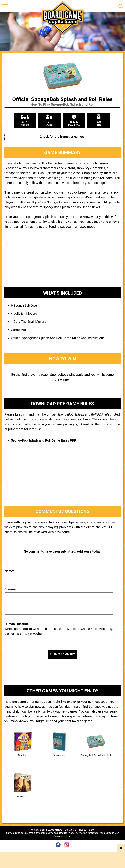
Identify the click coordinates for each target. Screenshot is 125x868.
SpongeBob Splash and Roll (96, 755)
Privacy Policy (86, 830)
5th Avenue (59, 755)
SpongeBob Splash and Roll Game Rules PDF (43, 440)
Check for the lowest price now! (62, 137)
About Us (70, 830)
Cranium (23, 755)
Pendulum (23, 797)
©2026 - (48, 830)
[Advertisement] (62, 261)
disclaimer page (62, 836)
